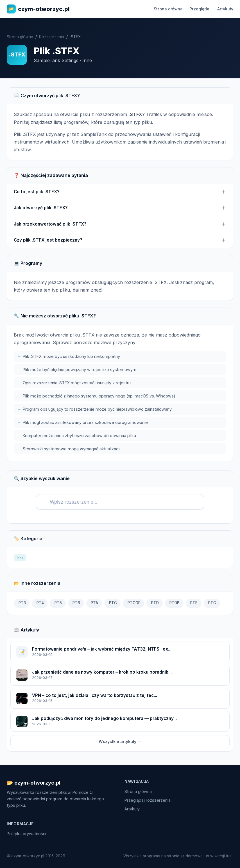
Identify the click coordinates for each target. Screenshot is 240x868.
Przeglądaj (200, 9)
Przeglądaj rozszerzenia (148, 800)
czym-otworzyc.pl (38, 9)
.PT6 (76, 603)
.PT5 (58, 603)
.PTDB (174, 603)
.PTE (193, 603)
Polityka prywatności (26, 834)
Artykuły (225, 9)
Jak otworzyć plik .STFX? (120, 208)
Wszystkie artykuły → (120, 741)
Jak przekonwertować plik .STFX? (120, 224)
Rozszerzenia (52, 37)
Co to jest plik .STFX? (120, 192)
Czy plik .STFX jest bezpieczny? (120, 240)
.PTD (155, 603)
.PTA (94, 603)
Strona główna (168, 9)
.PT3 (22, 603)
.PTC (113, 603)
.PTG (212, 603)
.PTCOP (134, 603)
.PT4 (40, 603)
